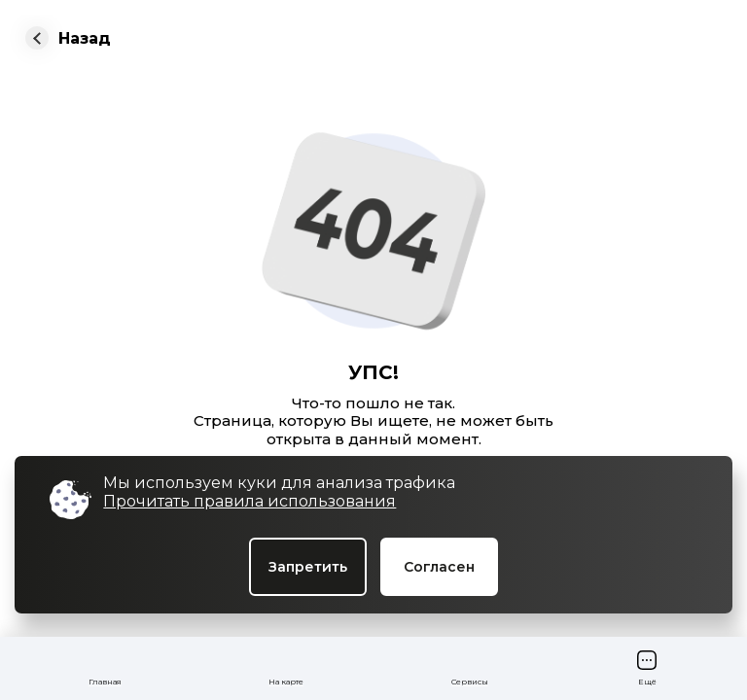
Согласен (439, 567)
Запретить (308, 567)
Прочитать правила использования (249, 501)
